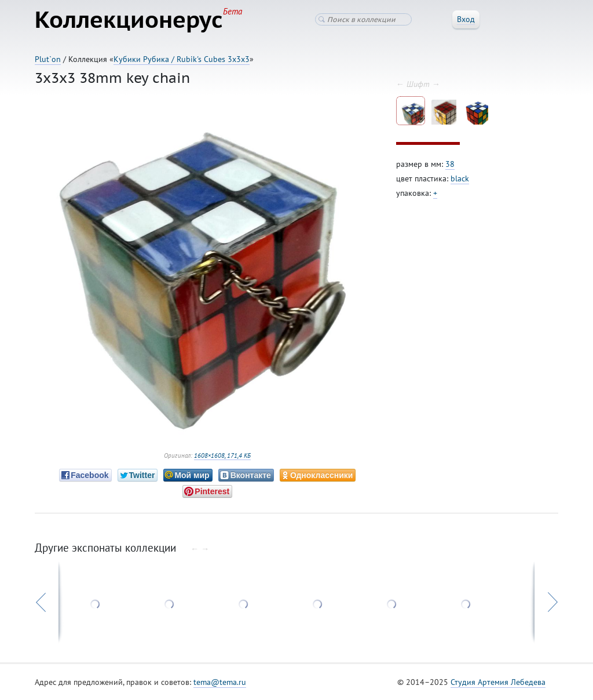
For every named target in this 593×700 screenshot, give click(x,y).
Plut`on (48, 59)
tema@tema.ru (220, 682)
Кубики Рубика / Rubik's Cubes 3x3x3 (182, 59)
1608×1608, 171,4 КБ (222, 455)
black (460, 178)
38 (450, 164)
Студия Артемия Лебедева (498, 682)
